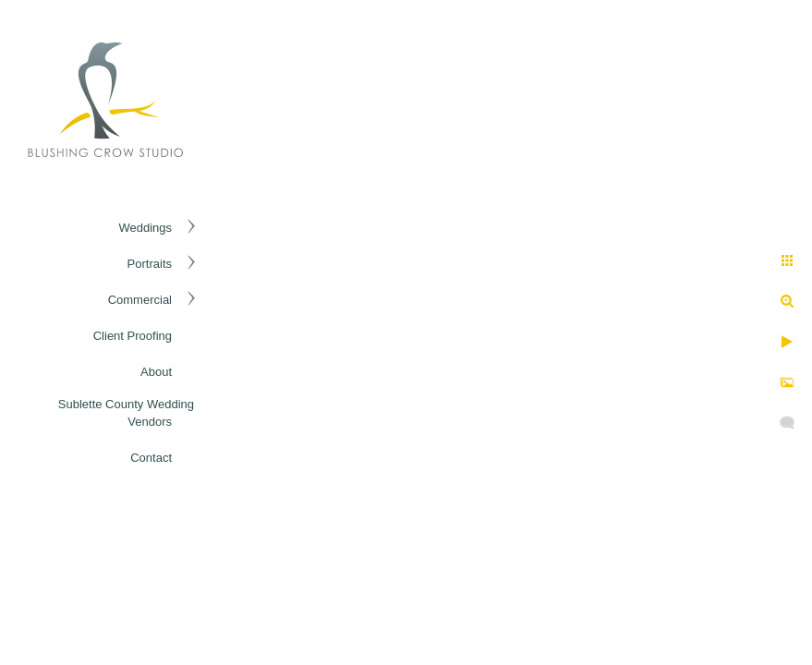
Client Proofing (133, 336)
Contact (151, 458)
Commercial (140, 300)
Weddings (145, 228)
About (156, 372)
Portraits (150, 264)
